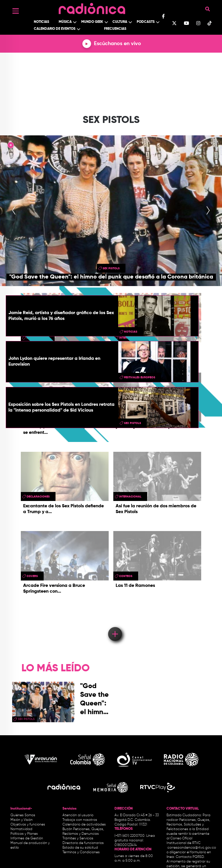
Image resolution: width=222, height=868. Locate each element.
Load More (115, 626)
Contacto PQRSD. (190, 857)
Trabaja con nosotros (80, 820)
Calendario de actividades (84, 825)
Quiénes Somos (23, 815)
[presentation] (14, 211)
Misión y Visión (22, 820)
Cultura (120, 22)
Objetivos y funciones (28, 825)
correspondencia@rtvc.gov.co (192, 848)
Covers (32, 576)
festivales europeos (140, 377)
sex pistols (111, 268)
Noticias (41, 22)
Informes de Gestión (27, 838)
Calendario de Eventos (55, 29)
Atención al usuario (78, 815)
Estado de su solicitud (80, 848)
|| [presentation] (11, 146)
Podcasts (146, 22)
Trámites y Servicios (78, 838)
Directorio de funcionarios (83, 843)
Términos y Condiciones (81, 852)
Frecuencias (115, 29)
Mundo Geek (92, 22)
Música (65, 22)
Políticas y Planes (24, 834)
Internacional (130, 497)
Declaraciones (38, 497)
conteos (126, 576)
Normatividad (21, 829)
